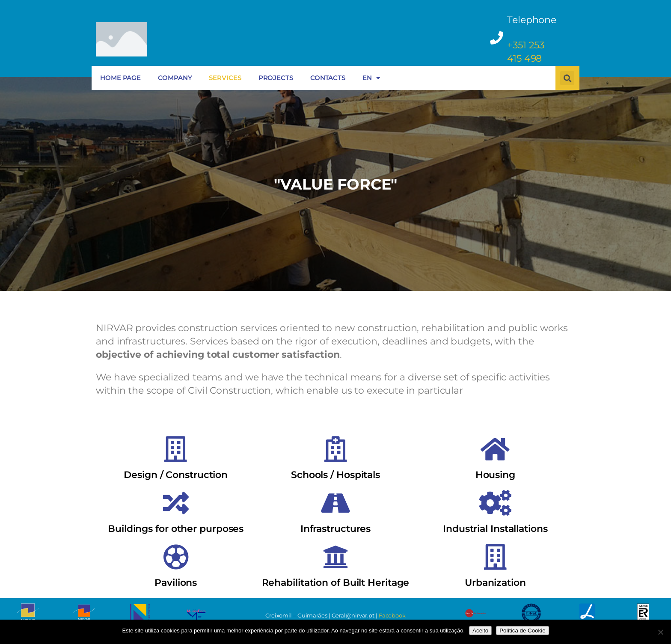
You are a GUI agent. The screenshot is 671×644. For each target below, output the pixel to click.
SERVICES (225, 78)
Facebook (392, 615)
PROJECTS (276, 78)
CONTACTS (328, 78)
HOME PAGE (120, 78)
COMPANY (175, 78)
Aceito (480, 631)
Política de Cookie (522, 631)
